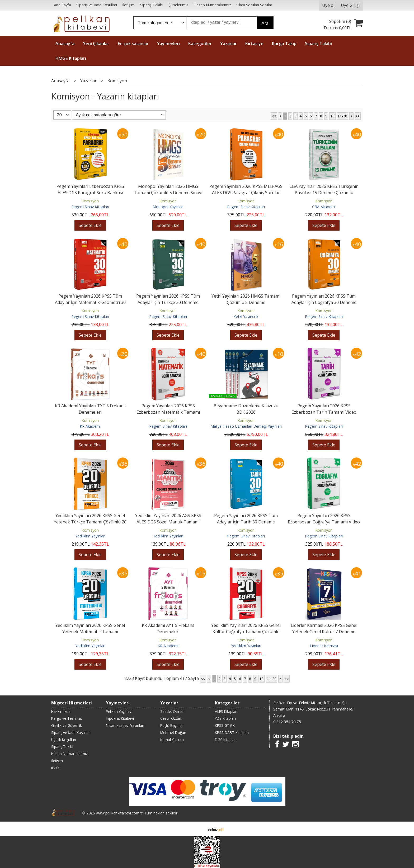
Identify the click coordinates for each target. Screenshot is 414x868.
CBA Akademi (324, 207)
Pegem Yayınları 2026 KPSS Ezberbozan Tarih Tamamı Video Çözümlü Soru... (324, 412)
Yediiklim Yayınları (90, 536)
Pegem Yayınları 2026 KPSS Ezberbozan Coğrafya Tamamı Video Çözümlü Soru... (324, 522)
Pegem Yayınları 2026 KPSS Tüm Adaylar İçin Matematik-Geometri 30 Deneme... (90, 302)
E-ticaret (199, 829)
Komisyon (90, 201)
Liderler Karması (324, 646)
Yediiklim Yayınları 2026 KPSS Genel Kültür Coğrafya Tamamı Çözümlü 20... (246, 632)
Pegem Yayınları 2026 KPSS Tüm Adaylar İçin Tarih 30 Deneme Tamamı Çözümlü (246, 522)
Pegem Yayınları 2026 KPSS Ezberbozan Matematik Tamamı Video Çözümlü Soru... (168, 412)
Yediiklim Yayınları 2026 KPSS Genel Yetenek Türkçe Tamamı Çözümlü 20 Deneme (90, 522)
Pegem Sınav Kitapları (90, 207)
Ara (265, 23)
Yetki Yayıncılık (246, 316)
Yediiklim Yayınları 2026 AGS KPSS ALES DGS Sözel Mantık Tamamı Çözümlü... (168, 522)
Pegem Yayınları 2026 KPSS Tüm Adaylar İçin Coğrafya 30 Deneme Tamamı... (324, 302)
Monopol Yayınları (168, 207)
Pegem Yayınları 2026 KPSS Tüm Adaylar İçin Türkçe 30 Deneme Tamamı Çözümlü (168, 302)
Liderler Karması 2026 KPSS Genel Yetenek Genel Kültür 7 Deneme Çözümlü (324, 632)
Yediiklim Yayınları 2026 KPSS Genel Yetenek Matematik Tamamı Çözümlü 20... (90, 632)
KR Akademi (90, 426)
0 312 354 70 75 (287, 722)
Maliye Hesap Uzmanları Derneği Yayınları (246, 426)
